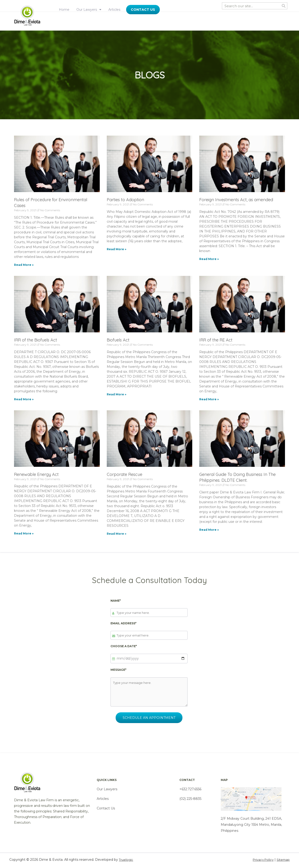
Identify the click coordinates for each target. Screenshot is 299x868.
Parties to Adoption (125, 200)
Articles (114, 10)
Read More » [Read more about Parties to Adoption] (117, 249)
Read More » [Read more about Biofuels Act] (117, 394)
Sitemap (283, 861)
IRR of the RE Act (216, 340)
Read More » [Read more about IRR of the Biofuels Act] (24, 399)
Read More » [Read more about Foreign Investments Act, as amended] (209, 259)
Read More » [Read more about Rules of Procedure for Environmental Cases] (24, 265)
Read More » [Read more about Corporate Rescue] (117, 534)
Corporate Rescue (125, 474)
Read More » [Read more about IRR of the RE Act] (209, 399)
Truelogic (126, 861)
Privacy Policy (262, 861)
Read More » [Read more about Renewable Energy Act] (24, 533)
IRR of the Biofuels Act (36, 340)
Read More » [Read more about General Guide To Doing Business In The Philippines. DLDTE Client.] (209, 530)
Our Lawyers (89, 10)
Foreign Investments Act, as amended (236, 200)
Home (64, 10)
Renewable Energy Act (36, 474)
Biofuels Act (118, 340)
